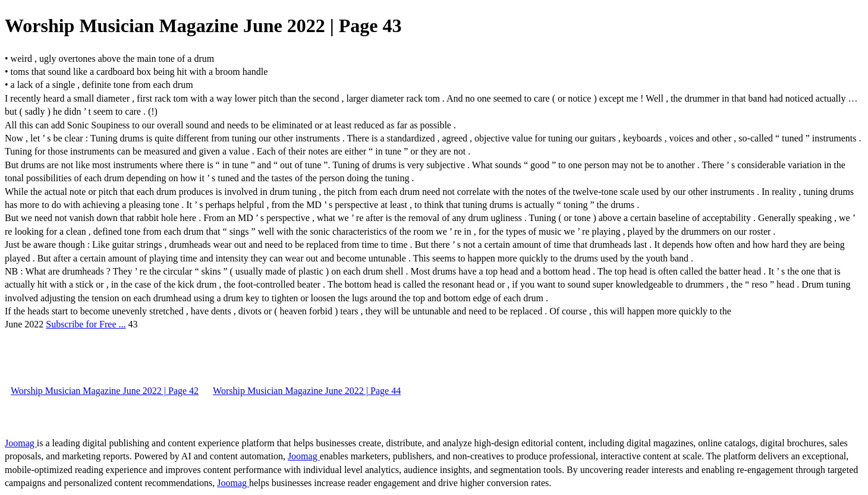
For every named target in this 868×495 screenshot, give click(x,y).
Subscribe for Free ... (86, 324)
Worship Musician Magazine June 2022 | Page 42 (105, 391)
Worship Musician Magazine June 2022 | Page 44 (307, 391)
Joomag (21, 443)
